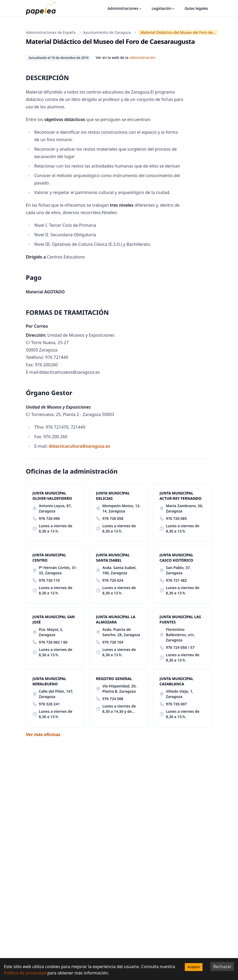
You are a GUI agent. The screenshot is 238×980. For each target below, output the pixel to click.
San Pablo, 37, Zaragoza (178, 570)
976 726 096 (49, 518)
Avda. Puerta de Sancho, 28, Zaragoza (121, 632)
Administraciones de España (51, 32)
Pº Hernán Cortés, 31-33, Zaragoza (58, 570)
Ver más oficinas (43, 734)
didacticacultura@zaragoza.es (79, 446)
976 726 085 (176, 518)
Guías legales (196, 8)
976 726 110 (49, 580)
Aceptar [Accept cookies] (194, 967)
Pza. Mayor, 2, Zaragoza (51, 632)
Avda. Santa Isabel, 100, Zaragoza (120, 570)
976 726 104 (113, 642)
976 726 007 (176, 704)
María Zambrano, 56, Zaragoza (185, 508)
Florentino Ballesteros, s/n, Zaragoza (180, 635)
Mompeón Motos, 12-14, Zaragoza (122, 508)
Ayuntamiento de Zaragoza (107, 32)
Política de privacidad (25, 973)
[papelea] (43, 8)
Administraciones (125, 8)
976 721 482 (176, 580)
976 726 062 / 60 (53, 642)
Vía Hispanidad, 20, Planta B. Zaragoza (120, 689)
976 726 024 (113, 580)
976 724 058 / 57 (180, 647)
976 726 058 (113, 518)
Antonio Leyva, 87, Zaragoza (55, 508)
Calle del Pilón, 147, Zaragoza (56, 694)
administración (142, 57)
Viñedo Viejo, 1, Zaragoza (180, 694)
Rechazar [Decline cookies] (222, 967)
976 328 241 (49, 704)
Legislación (163, 8)
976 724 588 (113, 699)
